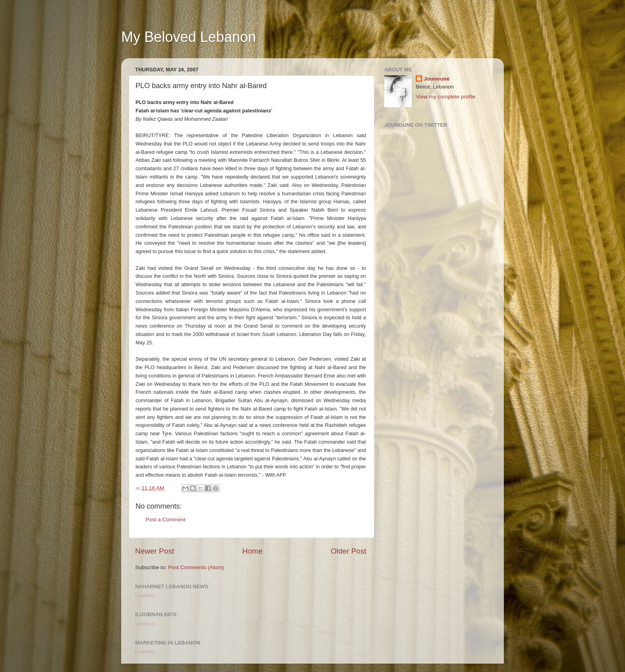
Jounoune (437, 79)
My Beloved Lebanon (189, 37)
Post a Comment (166, 520)
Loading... (147, 595)
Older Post (349, 551)
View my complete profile (446, 97)
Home (252, 551)
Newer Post (155, 551)
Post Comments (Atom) (196, 567)
